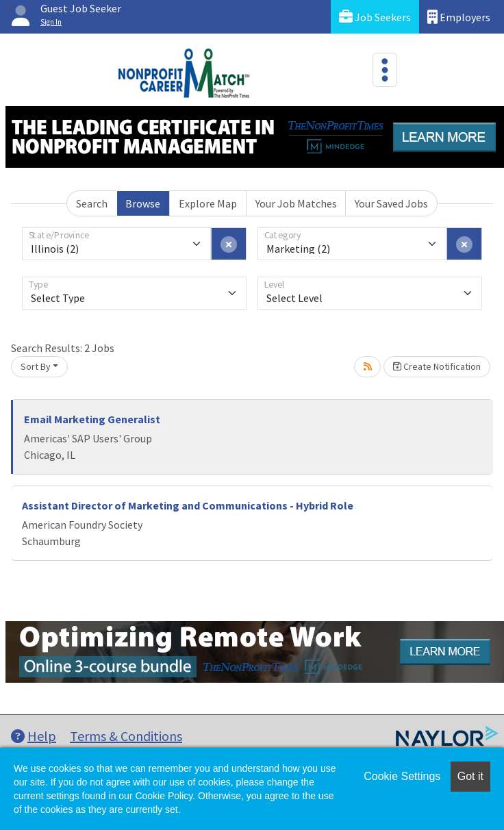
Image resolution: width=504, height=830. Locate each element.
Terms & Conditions (126, 736)
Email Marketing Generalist (92, 419)
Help (34, 736)
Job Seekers (375, 17)
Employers (459, 17)
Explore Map (208, 203)
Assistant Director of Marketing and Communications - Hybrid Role (188, 505)
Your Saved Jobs (391, 203)
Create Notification (437, 366)
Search (92, 203)
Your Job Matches (296, 203)
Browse (143, 203)
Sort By (36, 366)
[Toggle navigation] (385, 70)
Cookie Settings (402, 776)
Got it (470, 776)
